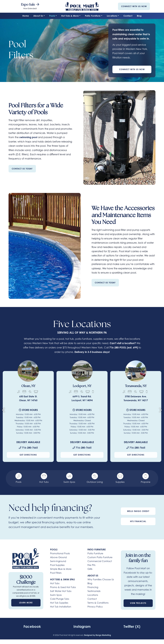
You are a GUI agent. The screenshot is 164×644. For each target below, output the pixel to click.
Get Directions (28, 455)
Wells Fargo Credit (138, 511)
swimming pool (29, 137)
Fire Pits (91, 565)
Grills (90, 569)
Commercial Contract (100, 561)
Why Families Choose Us (101, 580)
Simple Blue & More (61, 569)
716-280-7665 (28, 448)
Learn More (26, 603)
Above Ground (58, 558)
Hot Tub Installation (61, 607)
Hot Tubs (55, 584)
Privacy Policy (95, 607)
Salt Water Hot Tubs (61, 591)
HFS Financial (138, 522)
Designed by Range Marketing (97, 635)
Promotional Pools (60, 554)
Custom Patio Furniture (100, 558)
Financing (93, 587)
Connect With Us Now (134, 6)
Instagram (82, 627)
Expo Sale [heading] (30, 5)
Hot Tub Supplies (59, 603)
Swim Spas (56, 595)
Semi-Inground (58, 561)
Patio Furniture (93, 16)
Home (26, 16)
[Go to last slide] (3, 411)
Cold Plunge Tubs (60, 599)
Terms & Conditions (98, 603)
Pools (52, 16)
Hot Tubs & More (70, 16)
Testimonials (94, 591)
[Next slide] (161, 411)
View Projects (138, 603)
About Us (38, 16)
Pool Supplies (57, 565)
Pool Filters (56, 573)
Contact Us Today (22, 169)
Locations (112, 16)
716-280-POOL (118, 348)
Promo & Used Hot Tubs (63, 587)
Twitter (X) (132, 627)
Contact (128, 16)
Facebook (32, 627)
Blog (139, 16)
